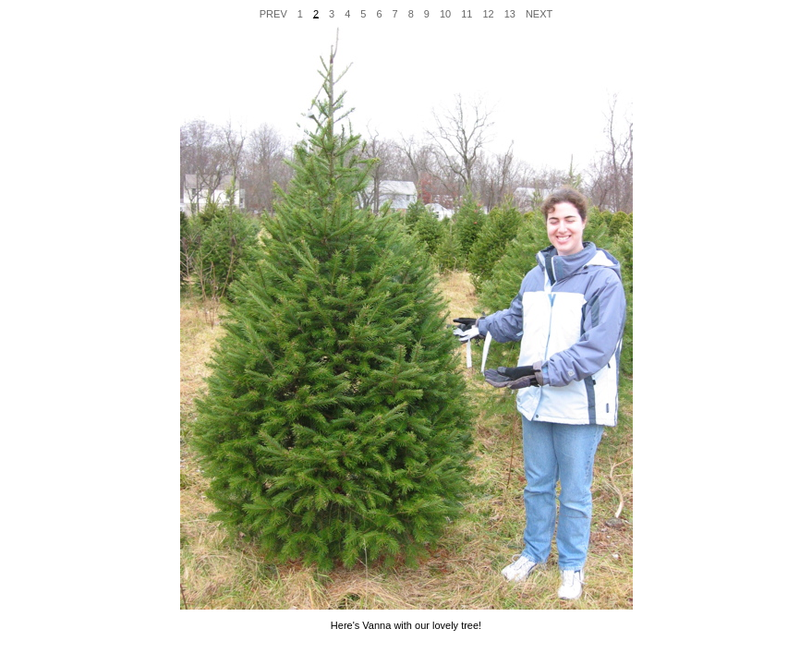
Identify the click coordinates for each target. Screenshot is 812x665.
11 (467, 13)
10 (445, 13)
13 (510, 13)
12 (488, 13)
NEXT (539, 13)
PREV (273, 13)
